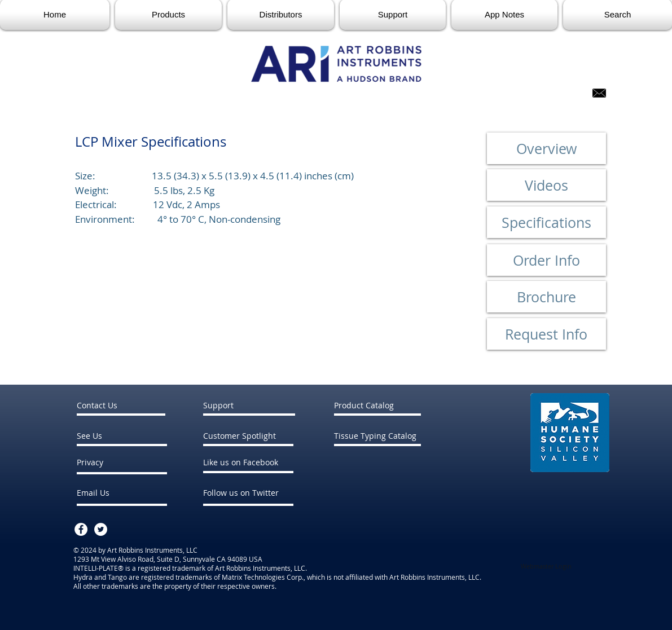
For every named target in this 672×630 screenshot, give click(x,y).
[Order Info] (546, 260)
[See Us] (109, 436)
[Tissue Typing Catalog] (375, 436)
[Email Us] (107, 493)
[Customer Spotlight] (258, 436)
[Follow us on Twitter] (267, 493)
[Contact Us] (122, 405)
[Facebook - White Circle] (81, 529)
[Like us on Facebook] (266, 462)
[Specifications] (546, 222)
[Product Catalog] (378, 405)
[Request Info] (546, 334)
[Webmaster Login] (546, 566)
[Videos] (546, 185)
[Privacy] (107, 462)
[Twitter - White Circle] (101, 529)
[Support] (248, 405)
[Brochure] (546, 297)
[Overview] (546, 148)
